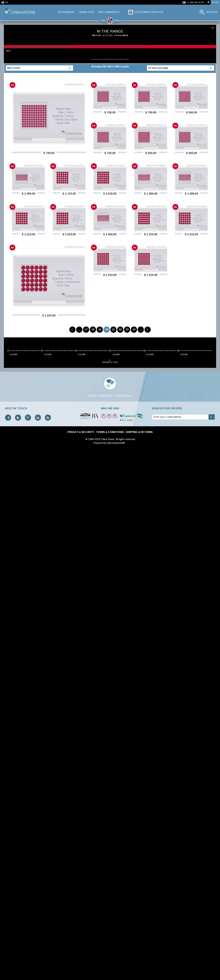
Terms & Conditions (110, 432)
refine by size (110, 361)
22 (120, 330)
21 (113, 330)
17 (86, 330)
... (79, 330)
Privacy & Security (81, 432)
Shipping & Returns (139, 432)
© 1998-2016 (93, 439)
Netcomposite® (116, 443)
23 (127, 330)
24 (134, 330)
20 (107, 330)
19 (100, 330)
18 (93, 330)
